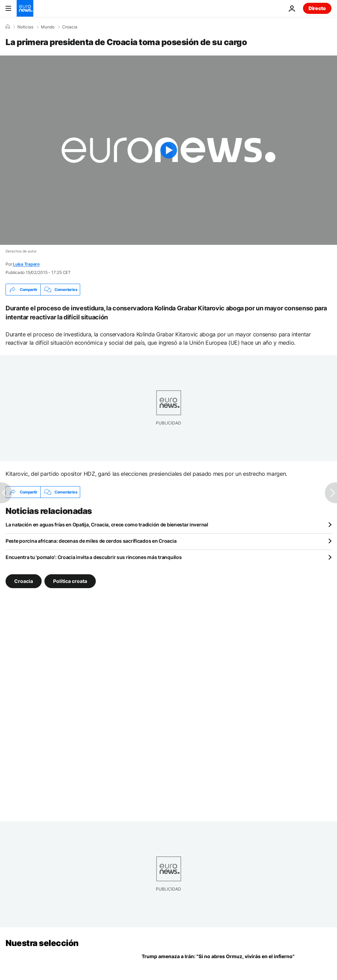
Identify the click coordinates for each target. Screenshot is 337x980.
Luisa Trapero (26, 264)
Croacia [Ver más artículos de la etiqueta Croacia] (24, 581)
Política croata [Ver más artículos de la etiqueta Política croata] (70, 581)
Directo (317, 8)
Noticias (25, 27)
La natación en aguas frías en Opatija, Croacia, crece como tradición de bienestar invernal (107, 525)
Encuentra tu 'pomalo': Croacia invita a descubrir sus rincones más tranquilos (94, 557)
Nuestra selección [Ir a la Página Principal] (42, 943)
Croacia (70, 27)
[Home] (8, 27)
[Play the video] (168, 150)
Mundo (48, 27)
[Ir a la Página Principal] (25, 8)
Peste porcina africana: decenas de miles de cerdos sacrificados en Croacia (91, 541)
